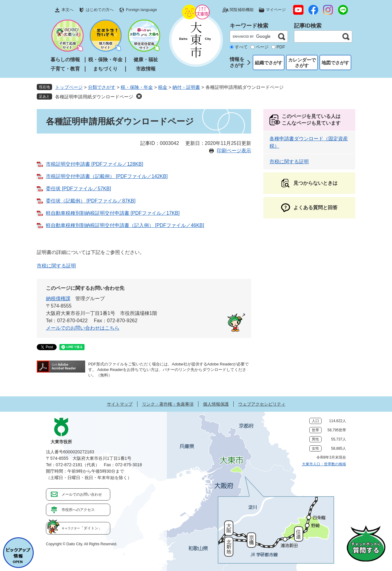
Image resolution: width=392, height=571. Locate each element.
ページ (262, 47)
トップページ (69, 87)
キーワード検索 (249, 26)
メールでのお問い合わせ (82, 494)
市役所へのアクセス (78, 510)
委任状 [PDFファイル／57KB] (78, 189)
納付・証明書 (186, 87)
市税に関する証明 (56, 266)
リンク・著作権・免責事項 (168, 404)
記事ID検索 (308, 26)
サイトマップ (120, 404)
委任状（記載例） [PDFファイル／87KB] (91, 201)
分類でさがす (102, 87)
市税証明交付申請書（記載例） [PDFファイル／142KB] (107, 176)
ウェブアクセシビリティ (262, 404)
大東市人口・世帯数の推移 (324, 464)
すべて (241, 47)
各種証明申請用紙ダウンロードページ (94, 97)
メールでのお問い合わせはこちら (83, 328)
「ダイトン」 (82, 528)
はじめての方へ (100, 10)
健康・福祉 (146, 60)
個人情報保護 (216, 404)
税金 (163, 87)
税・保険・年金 (105, 60)
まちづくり (105, 69)
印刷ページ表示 (234, 151)
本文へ (68, 10)
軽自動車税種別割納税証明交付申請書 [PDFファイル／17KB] (113, 213)
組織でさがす (269, 63)
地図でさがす (335, 63)
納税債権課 (58, 299)
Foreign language (141, 10)
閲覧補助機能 (242, 10)
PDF (281, 47)
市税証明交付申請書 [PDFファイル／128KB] (94, 164)
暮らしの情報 (65, 60)
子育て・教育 (65, 69)
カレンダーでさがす (302, 63)
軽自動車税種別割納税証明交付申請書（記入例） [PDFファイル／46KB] (125, 225)
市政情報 (146, 69)
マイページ (276, 10)
